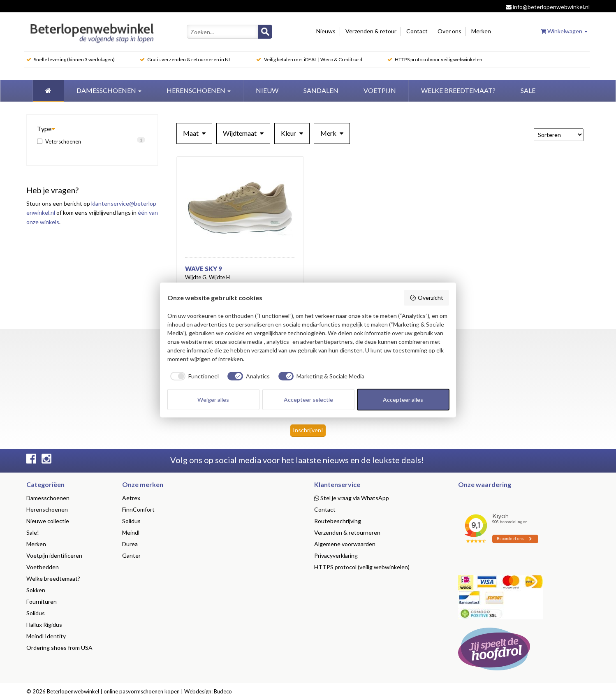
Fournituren (42, 601)
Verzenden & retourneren (347, 532)
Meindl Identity (46, 636)
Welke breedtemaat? (53, 578)
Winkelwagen (564, 31)
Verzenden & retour (371, 31)
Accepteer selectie (308, 400)
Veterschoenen (91, 141)
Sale (528, 90)
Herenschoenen (199, 90)
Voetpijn (380, 90)
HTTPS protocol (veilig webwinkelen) (362, 567)
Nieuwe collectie (48, 521)
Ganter (131, 555)
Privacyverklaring (336, 555)
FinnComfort (138, 509)
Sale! (33, 532)
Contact (417, 31)
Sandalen (321, 90)
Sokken (36, 590)
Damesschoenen (109, 90)
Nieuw (267, 90)
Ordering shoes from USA (59, 648)
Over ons (449, 31)
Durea (130, 544)
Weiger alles (213, 400)
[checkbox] (193, 376)
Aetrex (131, 498)
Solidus (36, 613)
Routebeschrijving (338, 521)
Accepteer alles (403, 400)
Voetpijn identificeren (54, 555)
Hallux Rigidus (44, 625)
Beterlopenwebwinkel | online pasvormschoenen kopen (113, 691)
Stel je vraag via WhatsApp (352, 498)
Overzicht (426, 298)
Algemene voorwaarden (345, 544)
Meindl (131, 532)
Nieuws (326, 31)
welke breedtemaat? (458, 90)
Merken (481, 31)
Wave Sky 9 (204, 269)
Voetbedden (43, 567)
